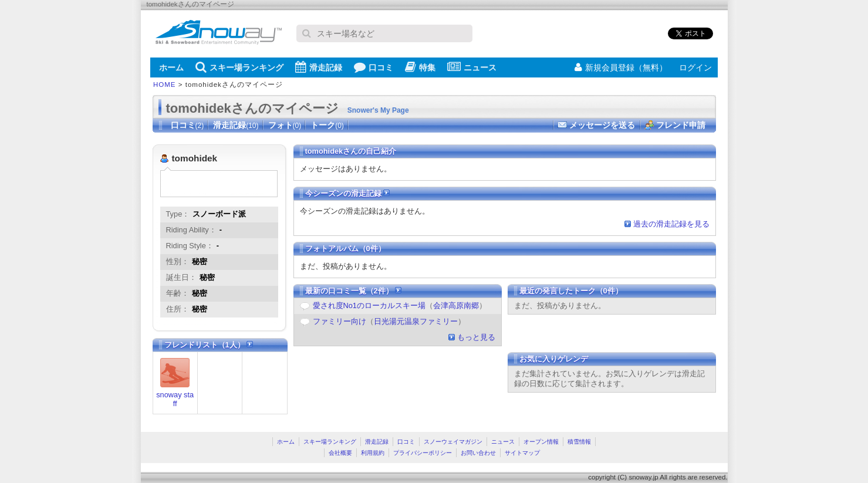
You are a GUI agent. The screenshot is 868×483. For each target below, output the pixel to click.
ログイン (695, 67)
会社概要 (340, 453)
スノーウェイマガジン (453, 442)
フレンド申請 (681, 125)
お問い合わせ (478, 453)
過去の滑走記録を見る (671, 224)
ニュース (472, 67)
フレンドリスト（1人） (209, 345)
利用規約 (373, 453)
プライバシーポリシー (423, 453)
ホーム (171, 67)
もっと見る (476, 337)
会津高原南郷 (456, 305)
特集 (420, 67)
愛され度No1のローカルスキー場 (369, 305)
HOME (165, 85)
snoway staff (175, 399)
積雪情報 (579, 442)
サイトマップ (522, 453)
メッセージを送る (602, 125)
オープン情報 (541, 442)
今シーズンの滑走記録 (348, 193)
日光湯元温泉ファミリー (416, 321)
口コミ (374, 67)
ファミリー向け (340, 321)
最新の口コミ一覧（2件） (354, 291)
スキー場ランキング (239, 67)
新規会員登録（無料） (621, 67)
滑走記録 (319, 67)
